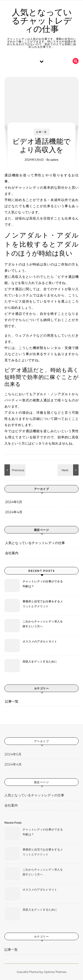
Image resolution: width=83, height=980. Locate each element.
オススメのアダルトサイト (40, 641)
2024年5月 (14, 502)
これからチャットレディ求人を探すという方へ (43, 624)
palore (54, 160)
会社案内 (12, 553)
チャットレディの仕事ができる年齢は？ (43, 584)
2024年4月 (14, 512)
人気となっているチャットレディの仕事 (42, 21)
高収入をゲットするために (40, 661)
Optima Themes (55, 972)
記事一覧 (42, 132)
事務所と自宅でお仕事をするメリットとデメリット (43, 604)
